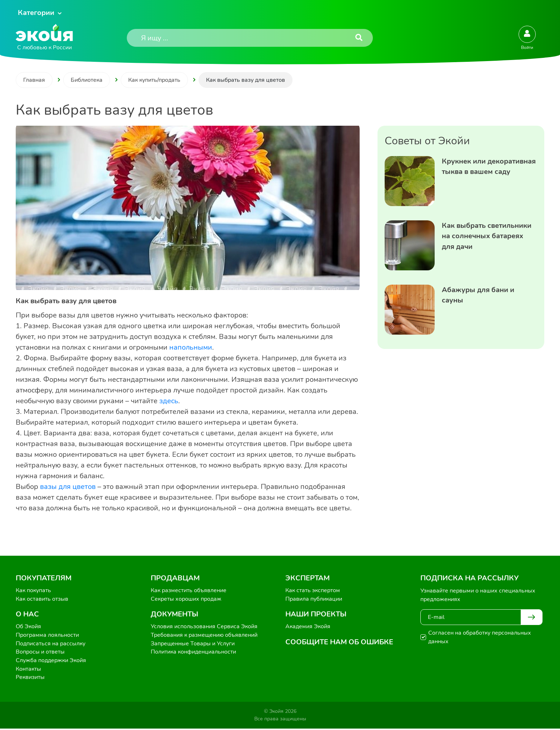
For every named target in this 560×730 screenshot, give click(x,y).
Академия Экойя (308, 627)
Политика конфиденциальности (193, 653)
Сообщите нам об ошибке (339, 642)
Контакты (28, 670)
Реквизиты (30, 679)
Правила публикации (314, 599)
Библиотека (87, 80)
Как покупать (33, 591)
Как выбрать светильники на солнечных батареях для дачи (487, 236)
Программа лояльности (47, 636)
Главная (34, 80)
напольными (191, 347)
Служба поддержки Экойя (51, 661)
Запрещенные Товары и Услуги (193, 644)
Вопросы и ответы (40, 653)
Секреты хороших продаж (186, 599)
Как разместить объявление (189, 591)
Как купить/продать (154, 80)
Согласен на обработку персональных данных (480, 637)
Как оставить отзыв (42, 599)
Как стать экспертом (313, 591)
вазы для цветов (67, 487)
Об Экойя (28, 627)
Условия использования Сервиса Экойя (204, 627)
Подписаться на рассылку (51, 644)
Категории (36, 13)
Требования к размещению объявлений (204, 636)
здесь (169, 401)
